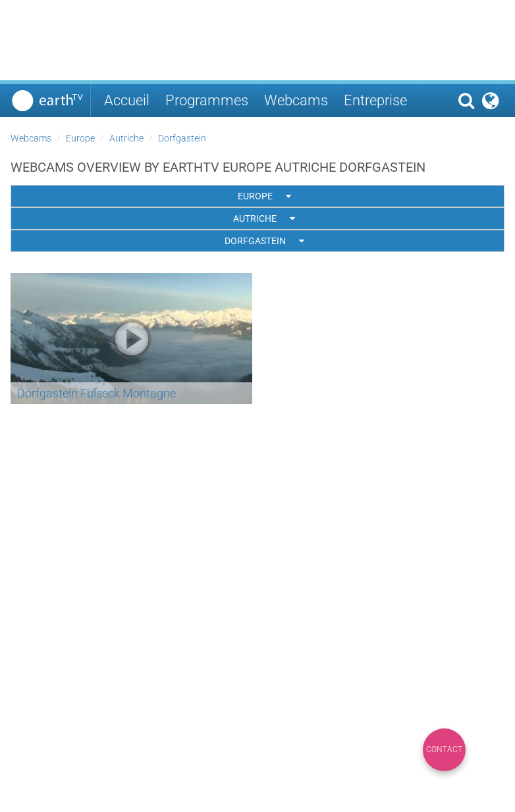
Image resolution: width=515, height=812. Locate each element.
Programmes (207, 100)
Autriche (126, 138)
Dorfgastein (182, 138)
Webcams (296, 100)
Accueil (127, 100)
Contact (444, 749)
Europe (80, 138)
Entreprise (375, 100)
